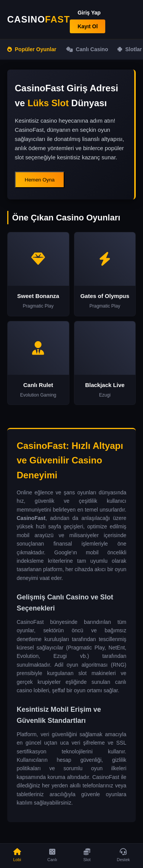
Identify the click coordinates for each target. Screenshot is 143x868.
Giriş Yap (89, 13)
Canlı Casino (87, 49)
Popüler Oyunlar (32, 49)
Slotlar (130, 49)
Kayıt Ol (88, 26)
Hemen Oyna (40, 180)
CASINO (39, 19)
